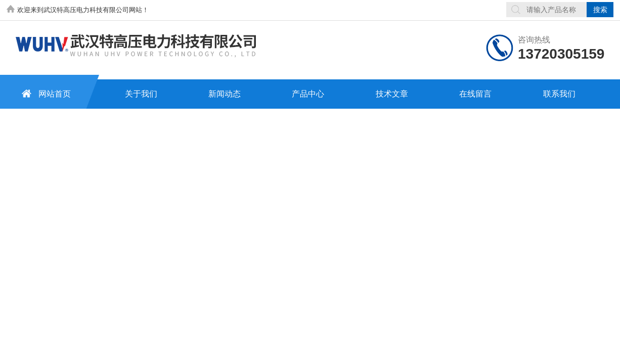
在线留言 (475, 94)
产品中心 (308, 94)
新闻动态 (225, 94)
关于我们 (141, 94)
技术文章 (392, 94)
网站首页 (45, 93)
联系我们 (559, 94)
